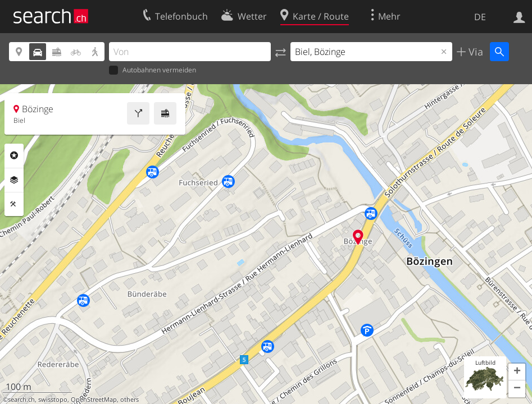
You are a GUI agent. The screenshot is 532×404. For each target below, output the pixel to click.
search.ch (21, 400)
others (129, 400)
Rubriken (14, 155)
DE (480, 17)
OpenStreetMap (94, 400)
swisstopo (53, 400)
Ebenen (14, 180)
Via (474, 52)
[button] (517, 372)
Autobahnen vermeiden (153, 70)
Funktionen (14, 204)
